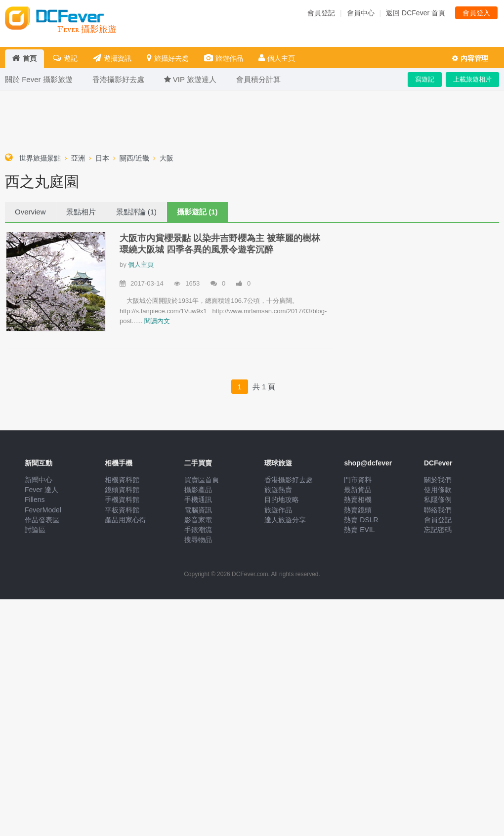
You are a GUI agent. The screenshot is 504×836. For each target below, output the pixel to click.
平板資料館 (122, 510)
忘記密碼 (438, 530)
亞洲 (78, 158)
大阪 (167, 158)
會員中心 (361, 13)
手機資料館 (122, 500)
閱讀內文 (157, 321)
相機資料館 (122, 480)
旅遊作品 (224, 58)
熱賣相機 (358, 500)
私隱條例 (438, 500)
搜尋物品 (198, 540)
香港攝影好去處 (289, 480)
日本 (102, 158)
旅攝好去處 (168, 58)
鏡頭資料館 (122, 490)
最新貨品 (358, 490)
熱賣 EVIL (359, 530)
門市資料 (358, 480)
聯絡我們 (438, 510)
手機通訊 (198, 500)
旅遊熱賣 (278, 490)
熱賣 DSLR (361, 520)
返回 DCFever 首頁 (416, 13)
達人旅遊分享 (285, 520)
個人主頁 (277, 58)
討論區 (35, 530)
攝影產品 (198, 490)
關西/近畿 (134, 158)
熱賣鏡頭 (358, 510)
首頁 (24, 58)
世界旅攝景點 (40, 158)
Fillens (35, 500)
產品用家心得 (126, 520)
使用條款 (438, 490)
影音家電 (198, 520)
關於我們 (438, 480)
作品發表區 (42, 520)
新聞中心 (39, 480)
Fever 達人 (42, 490)
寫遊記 (425, 79)
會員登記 (321, 13)
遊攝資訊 (112, 58)
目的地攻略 (282, 500)
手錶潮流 (198, 530)
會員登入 (476, 13)
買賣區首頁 (202, 480)
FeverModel (43, 510)
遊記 (65, 58)
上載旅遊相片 (472, 79)
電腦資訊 (198, 510)
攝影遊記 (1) (197, 212)
